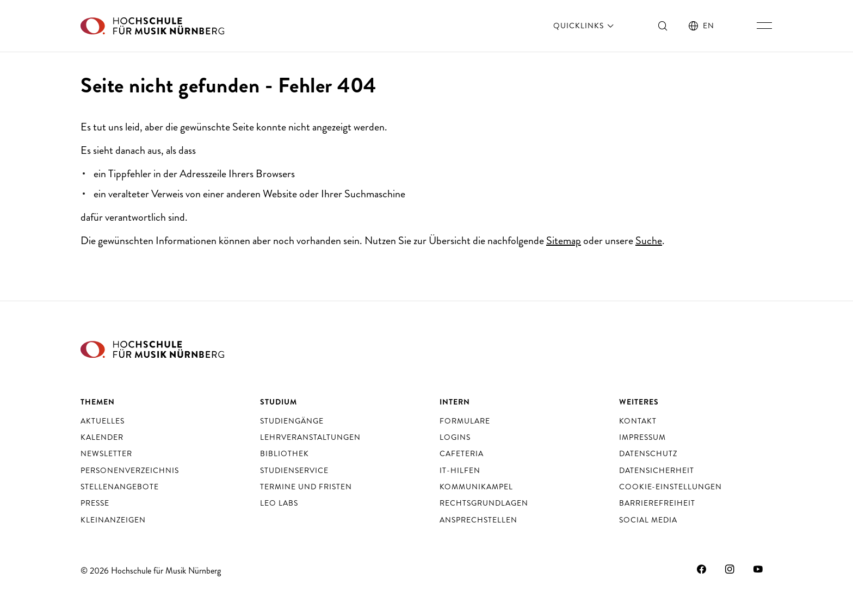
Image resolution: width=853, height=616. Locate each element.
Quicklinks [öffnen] (585, 26)
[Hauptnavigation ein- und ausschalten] (764, 26)
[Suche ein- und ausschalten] (663, 26)
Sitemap (564, 241)
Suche (649, 241)
